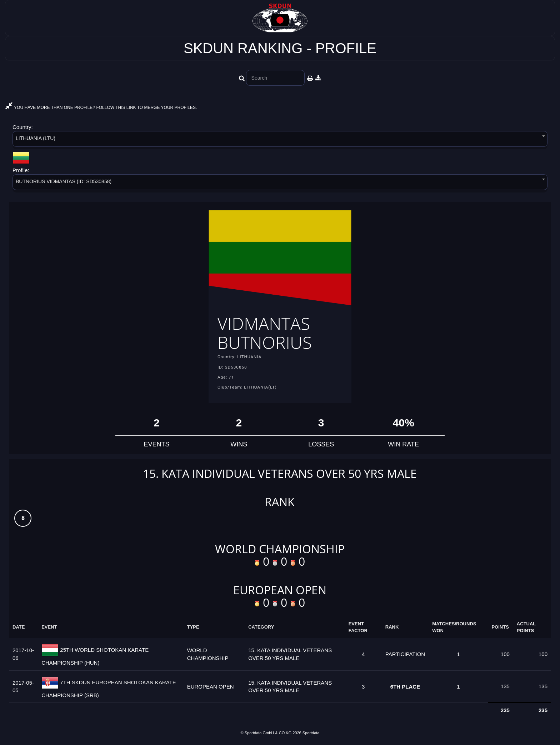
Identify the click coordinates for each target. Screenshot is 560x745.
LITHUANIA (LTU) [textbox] (36, 138)
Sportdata (311, 733)
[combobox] (280, 140)
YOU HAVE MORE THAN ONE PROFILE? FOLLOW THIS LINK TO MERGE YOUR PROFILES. (101, 107)
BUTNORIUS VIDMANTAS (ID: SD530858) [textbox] (64, 181)
